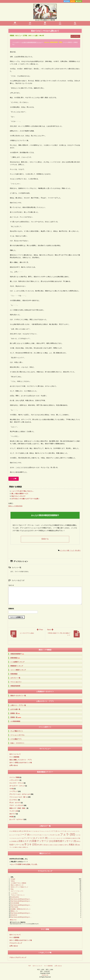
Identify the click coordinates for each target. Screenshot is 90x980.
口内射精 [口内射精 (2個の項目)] (15, 841)
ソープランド (14, 791)
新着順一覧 (15, 713)
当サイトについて (15, 754)
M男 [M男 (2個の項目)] (21, 831)
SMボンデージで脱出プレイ (19, 887)
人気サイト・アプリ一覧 (18, 705)
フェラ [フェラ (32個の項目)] (67, 834)
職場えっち (14, 911)
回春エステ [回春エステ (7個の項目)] (25, 841)
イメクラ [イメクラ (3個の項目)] (53, 831)
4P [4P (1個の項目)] (11, 831)
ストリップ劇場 (14, 777)
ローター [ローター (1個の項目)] (62, 838)
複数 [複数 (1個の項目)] (17, 847)
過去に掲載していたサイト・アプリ (21, 760)
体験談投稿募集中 (17, 654)
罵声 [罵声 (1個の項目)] (67, 845)
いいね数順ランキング (17, 662)
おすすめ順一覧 (15, 709)
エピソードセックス (17, 891)
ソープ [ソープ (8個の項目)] (25, 835)
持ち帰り (78, 550)
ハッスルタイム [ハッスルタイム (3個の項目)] (53, 835)
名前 (45, 609)
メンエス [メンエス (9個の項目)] (41, 838)
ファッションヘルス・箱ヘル (19, 797)
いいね (14, 479)
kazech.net (45, 975)
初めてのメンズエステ (18, 496)
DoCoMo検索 (15, 903)
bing (12, 889)
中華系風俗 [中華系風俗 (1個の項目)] (69, 838)
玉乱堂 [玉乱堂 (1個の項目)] (57, 845)
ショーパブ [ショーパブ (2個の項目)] (15, 835)
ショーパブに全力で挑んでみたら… (23, 491)
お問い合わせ (14, 765)
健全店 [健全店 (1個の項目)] (75, 838)
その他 (12, 789)
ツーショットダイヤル (17, 735)
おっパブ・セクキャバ (16, 819)
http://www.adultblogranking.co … (21, 899)
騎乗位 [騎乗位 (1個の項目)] (25, 847)
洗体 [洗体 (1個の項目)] (52, 845)
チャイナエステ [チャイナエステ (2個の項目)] (35, 835)
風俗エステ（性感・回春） (18, 808)
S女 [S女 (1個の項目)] (37, 831)
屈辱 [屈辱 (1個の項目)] (78, 841)
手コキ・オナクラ (15, 803)
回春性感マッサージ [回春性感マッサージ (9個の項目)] (65, 841)
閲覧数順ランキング (17, 666)
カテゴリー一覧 (15, 678)
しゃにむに (14, 893)
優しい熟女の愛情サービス (20, 494)
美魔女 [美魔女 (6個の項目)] (73, 845)
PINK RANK (14, 907)
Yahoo (13, 881)
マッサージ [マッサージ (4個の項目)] (30, 838)
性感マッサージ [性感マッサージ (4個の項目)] (17, 845)
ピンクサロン (14, 800)
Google (13, 879)
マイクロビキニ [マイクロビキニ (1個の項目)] (14, 838)
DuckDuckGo (15, 897)
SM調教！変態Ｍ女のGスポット (21, 909)
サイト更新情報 (14, 757)
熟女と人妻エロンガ (17, 885)
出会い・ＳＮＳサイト (17, 743)
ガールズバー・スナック (17, 786)
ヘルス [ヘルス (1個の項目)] (78, 835)
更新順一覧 (16, 717)
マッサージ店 (14, 811)
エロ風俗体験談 (15, 721)
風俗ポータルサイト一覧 (18, 696)
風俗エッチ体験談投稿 (15, 506)
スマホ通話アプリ (16, 739)
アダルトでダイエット (18, 895)
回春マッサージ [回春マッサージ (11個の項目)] (43, 841)
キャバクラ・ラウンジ (16, 783)
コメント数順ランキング (18, 670)
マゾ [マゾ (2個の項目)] (21, 838)
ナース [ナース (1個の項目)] (44, 835)
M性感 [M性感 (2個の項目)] (15, 831)
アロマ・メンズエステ (16, 805)
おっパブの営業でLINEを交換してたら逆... (25, 864)
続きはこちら (13, 920)
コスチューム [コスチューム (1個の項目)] (71, 831)
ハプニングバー (14, 780)
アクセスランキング (16, 943)
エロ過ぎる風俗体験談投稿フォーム (31, 42)
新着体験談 (15, 658)
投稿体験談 (14, 674)
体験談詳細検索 (15, 686)
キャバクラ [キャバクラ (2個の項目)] (62, 831)
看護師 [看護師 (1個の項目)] (62, 845)
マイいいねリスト (16, 682)
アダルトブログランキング (18, 957)
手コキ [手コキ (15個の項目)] (30, 844)
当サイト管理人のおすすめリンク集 (21, 763)
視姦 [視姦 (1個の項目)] (21, 847)
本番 (68, 550)
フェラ (72, 550)
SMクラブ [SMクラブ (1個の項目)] (32, 831)
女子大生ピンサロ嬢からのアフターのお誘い (25, 499)
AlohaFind (14, 915)
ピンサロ (63, 550)
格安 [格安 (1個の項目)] (48, 845)
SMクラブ (13, 814)
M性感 (11, 817)
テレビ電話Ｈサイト (17, 731)
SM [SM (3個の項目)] (26, 831)
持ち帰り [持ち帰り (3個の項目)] (41, 845)
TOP (29, 966)
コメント (11, 585)
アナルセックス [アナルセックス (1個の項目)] (44, 831)
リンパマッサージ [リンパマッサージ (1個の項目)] (53, 838)
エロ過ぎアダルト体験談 (18, 883)
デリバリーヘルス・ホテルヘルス (20, 794)
